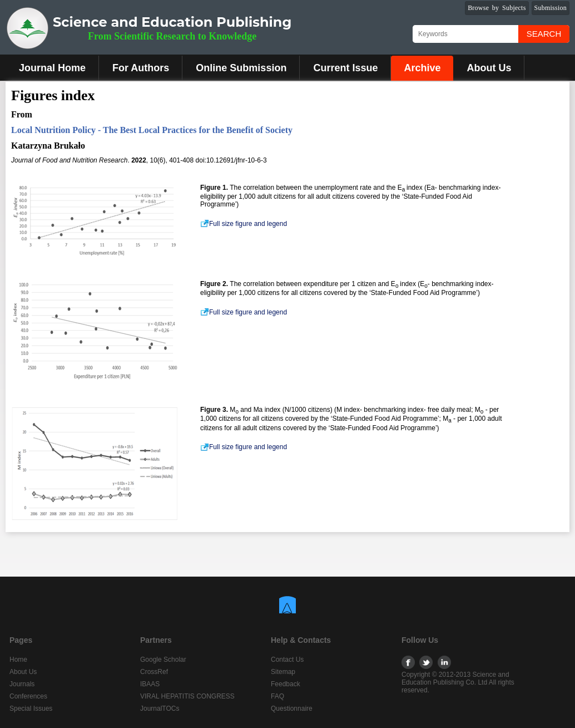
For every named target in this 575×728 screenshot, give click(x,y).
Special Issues (31, 709)
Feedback (286, 684)
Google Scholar (163, 660)
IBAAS (150, 684)
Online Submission (241, 68)
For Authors (141, 68)
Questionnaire (292, 709)
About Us (489, 68)
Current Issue (345, 68)
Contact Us (287, 660)
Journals (22, 684)
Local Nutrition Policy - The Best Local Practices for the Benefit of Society (152, 130)
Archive (422, 68)
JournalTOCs (160, 709)
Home (18, 660)
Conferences (28, 696)
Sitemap (283, 672)
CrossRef (154, 672)
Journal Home (52, 68)
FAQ (277, 696)
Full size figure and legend (244, 224)
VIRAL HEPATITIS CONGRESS (187, 696)
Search (544, 34)
